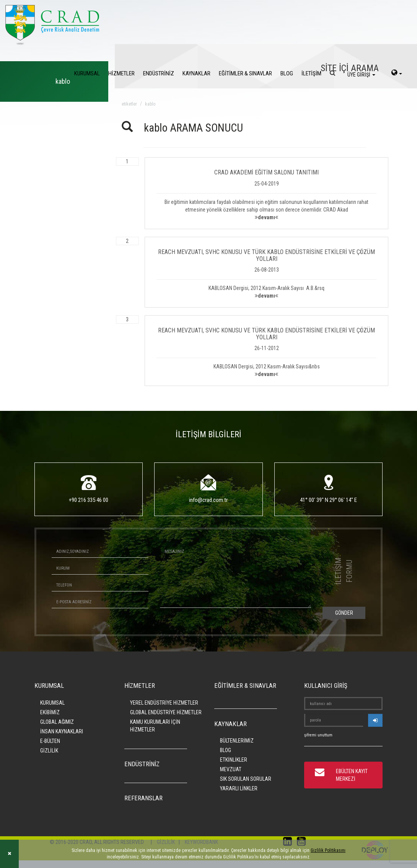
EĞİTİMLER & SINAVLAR (245, 73)
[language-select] (397, 73)
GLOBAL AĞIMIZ (57, 722)
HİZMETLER (121, 73)
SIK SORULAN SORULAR (246, 779)
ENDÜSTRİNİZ (159, 73)
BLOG (287, 73)
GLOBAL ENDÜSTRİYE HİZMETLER (166, 712)
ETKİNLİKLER (234, 760)
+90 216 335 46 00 (89, 500)
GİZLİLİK (49, 751)
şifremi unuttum (318, 735)
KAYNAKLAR (196, 73)
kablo (150, 104)
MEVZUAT (231, 769)
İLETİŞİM (311, 73)
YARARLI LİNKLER (239, 788)
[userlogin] (375, 720)
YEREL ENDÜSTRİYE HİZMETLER (164, 703)
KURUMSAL (87, 73)
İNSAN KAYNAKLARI (62, 731)
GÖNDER (344, 613)
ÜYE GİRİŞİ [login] (361, 75)
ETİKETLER (129, 104)
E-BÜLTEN (50, 741)
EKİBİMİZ (50, 712)
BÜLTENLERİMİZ (237, 741)
